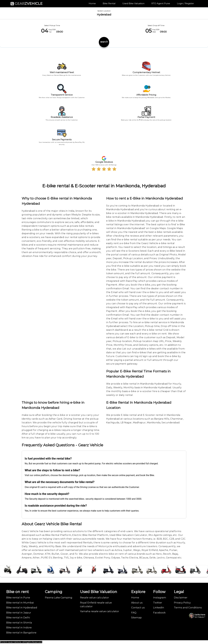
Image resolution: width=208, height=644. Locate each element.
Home (92, 3)
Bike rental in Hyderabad (22, 608)
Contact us (138, 608)
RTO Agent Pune (161, 3)
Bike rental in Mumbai (20, 603)
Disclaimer (181, 598)
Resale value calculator (94, 598)
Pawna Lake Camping (59, 598)
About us (137, 603)
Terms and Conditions (188, 608)
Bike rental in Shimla (19, 623)
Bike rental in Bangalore (21, 633)
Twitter (158, 603)
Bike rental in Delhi (18, 618)
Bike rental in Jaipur (19, 613)
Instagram (160, 598)
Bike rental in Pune (18, 598)
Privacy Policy (182, 603)
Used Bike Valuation (133, 3)
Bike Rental (109, 3)
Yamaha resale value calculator (100, 611)
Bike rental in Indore (19, 627)
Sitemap (136, 618)
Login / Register (186, 3)
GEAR (26, 4)
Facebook (159, 613)
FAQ (134, 613)
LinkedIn (159, 608)
